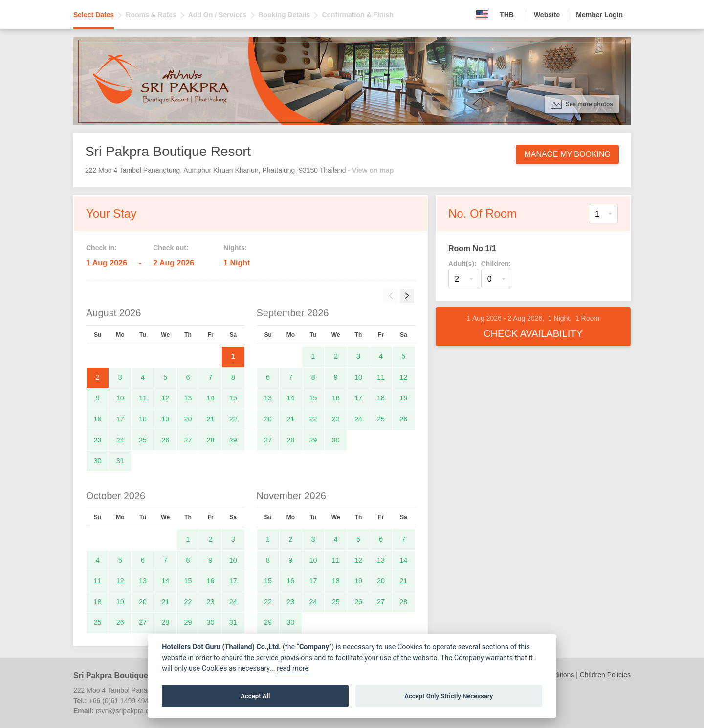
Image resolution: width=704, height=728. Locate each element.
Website (547, 15)
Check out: (171, 248)
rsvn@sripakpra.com (127, 711)
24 (120, 440)
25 (143, 440)
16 (98, 419)
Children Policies (605, 675)
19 (165, 419)
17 (120, 419)
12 (165, 398)
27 (188, 440)
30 (98, 461)
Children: (496, 264)
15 (233, 398)
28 (211, 440)
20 (188, 419)
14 (211, 398)
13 (188, 398)
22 (233, 419)
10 (120, 398)
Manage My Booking (567, 154)
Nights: (235, 248)
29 (233, 440)
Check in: (101, 248)
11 (143, 398)
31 (120, 461)
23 (98, 440)
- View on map (371, 170)
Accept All (255, 696)
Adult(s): (462, 264)
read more (293, 669)
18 (143, 419)
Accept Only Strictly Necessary (449, 696)
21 (211, 419)
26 (165, 440)
